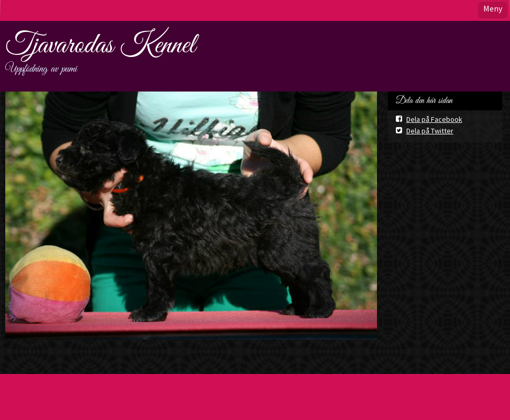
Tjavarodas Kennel (100, 46)
